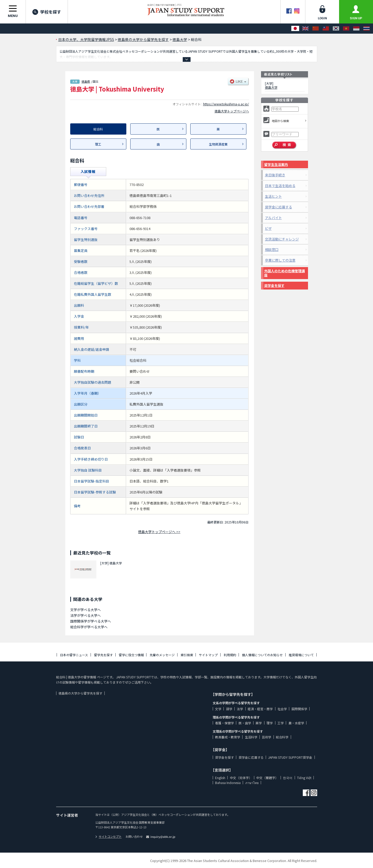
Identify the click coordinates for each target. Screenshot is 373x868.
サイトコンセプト (109, 836)
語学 (229, 709)
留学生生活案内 (276, 164)
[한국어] (336, 29)
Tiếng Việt (304, 778)
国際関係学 (299, 709)
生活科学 (251, 737)
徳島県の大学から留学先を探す (80, 693)
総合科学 (282, 737)
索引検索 (187, 655)
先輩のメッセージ (162, 655)
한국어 (288, 778)
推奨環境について (301, 655)
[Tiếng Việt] (346, 29)
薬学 (259, 723)
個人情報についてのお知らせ (262, 655)
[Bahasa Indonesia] (356, 29)
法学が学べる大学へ (85, 615)
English (220, 778)
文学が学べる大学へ (85, 610)
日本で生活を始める (280, 186)
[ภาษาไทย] (366, 29)
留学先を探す (103, 655)
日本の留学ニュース (74, 655)
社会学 (282, 709)
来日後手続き (275, 175)
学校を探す (47, 12)
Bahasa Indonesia (228, 783)
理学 (270, 723)
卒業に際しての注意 (280, 260)
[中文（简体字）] (316, 29)
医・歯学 (245, 723)
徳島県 (86, 81)
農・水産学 (296, 723)
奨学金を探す (274, 285)
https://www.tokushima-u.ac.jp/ (226, 104)
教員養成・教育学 (228, 737)
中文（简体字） (241, 778)
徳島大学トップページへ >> (159, 532)
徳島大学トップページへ (232, 111)
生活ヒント (273, 196)
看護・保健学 (224, 723)
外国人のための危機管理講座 (285, 273)
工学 (281, 723)
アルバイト (273, 218)
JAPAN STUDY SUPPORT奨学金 (290, 757)
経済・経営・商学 (260, 709)
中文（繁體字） (267, 778)
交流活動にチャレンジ (282, 239)
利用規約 (230, 655)
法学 (240, 709)
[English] (305, 29)
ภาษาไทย (252, 783)
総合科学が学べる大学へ (89, 627)
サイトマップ (208, 655)
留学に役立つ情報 (131, 655)
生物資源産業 (218, 144)
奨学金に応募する (279, 207)
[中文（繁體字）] (326, 29)
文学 (218, 709)
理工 (98, 144)
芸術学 (267, 737)
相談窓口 (272, 249)
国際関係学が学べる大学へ (91, 621)
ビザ (268, 228)
